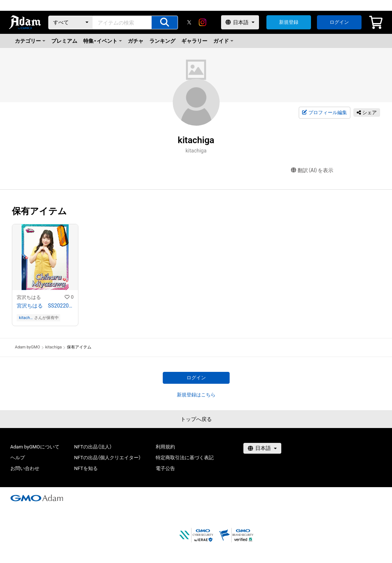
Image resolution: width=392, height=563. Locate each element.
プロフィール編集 (324, 113)
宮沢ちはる (29, 297)
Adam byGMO (27, 347)
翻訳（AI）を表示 (312, 170)
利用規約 (165, 447)
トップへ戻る (196, 419)
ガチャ (136, 41)
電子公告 (165, 468)
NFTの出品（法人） (93, 447)
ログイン (339, 22)
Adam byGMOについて (35, 447)
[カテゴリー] (71, 22)
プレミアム (64, 41)
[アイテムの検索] (165, 22)
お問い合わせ (25, 468)
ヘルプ (18, 458)
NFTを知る (86, 468)
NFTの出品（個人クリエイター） (108, 458)
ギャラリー (194, 41)
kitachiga (26, 318)
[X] (189, 22)
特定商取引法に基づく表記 (185, 458)
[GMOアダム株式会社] (37, 498)
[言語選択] (240, 22)
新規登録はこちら (196, 395)
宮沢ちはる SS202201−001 (45, 306)
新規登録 (289, 22)
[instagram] (203, 22)
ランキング (162, 41)
